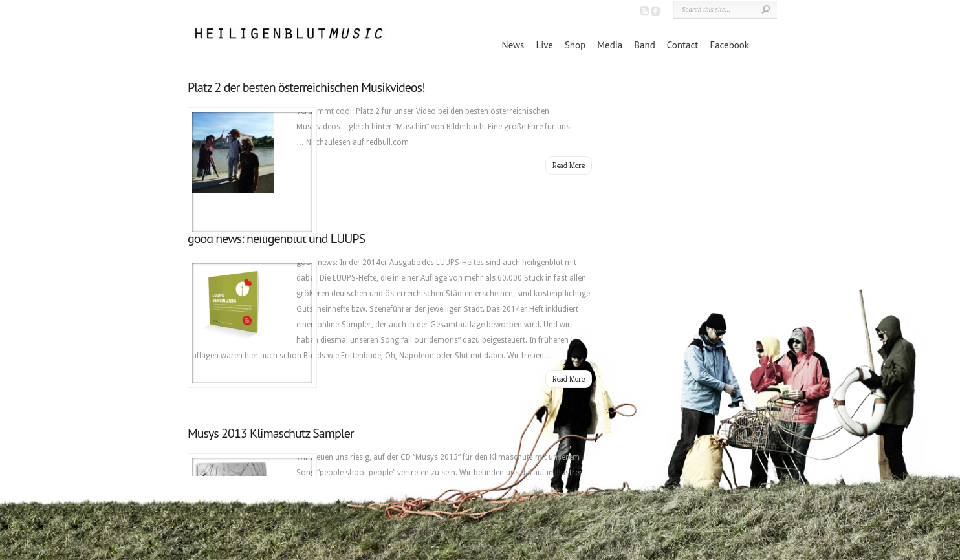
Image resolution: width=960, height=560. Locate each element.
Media (610, 45)
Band (644, 45)
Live (544, 45)
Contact (683, 45)
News (513, 45)
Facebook (729, 45)
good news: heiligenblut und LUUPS (276, 239)
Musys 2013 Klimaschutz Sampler (271, 433)
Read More (569, 165)
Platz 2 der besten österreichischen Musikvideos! (306, 87)
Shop (575, 45)
